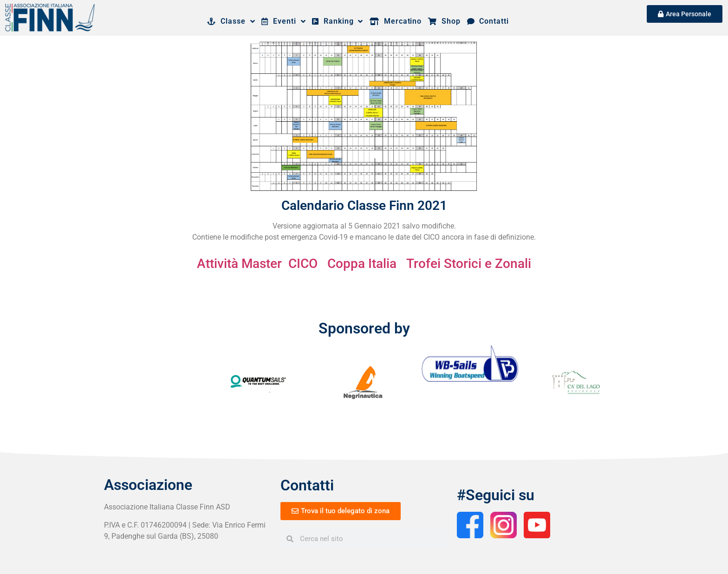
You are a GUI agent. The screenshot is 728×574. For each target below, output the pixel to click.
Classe (231, 21)
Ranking (338, 21)
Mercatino (396, 21)
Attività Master (239, 264)
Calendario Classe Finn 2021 (364, 205)
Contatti (488, 21)
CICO (303, 264)
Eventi (283, 21)
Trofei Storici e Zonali (469, 264)
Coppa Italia (362, 264)
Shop (444, 21)
